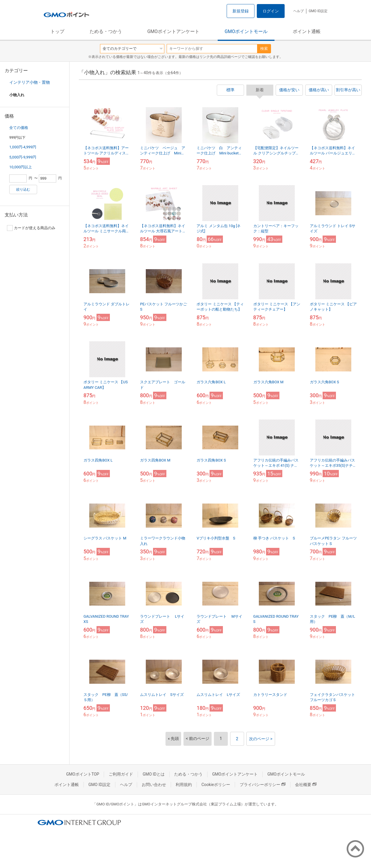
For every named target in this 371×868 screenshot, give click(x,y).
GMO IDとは (154, 774)
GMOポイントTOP (83, 774)
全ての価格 (19, 128)
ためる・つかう (106, 31)
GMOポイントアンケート (173, 31)
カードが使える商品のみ (31, 228)
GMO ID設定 (318, 11)
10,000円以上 (21, 167)
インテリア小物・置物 (30, 82)
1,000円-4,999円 (23, 147)
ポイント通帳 (307, 31)
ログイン (271, 11)
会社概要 (306, 785)
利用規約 (184, 785)
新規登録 (241, 11)
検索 (264, 49)
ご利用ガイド (121, 774)
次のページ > (261, 739)
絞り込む (23, 189)
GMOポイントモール (246, 31)
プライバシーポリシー (263, 785)
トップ (57, 31)
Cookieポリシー (216, 785)
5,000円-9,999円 (23, 157)
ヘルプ (299, 11)
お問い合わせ (154, 785)
